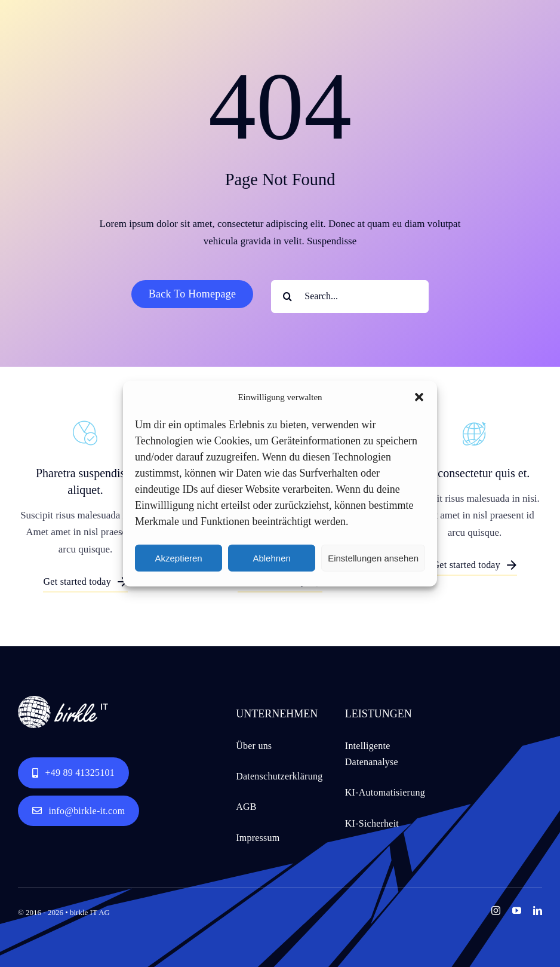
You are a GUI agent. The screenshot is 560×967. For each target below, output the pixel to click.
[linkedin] (538, 911)
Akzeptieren (178, 558)
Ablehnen (271, 558)
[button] (419, 397)
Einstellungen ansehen (373, 558)
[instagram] (496, 911)
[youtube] (517, 911)
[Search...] (350, 297)
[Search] (287, 297)
